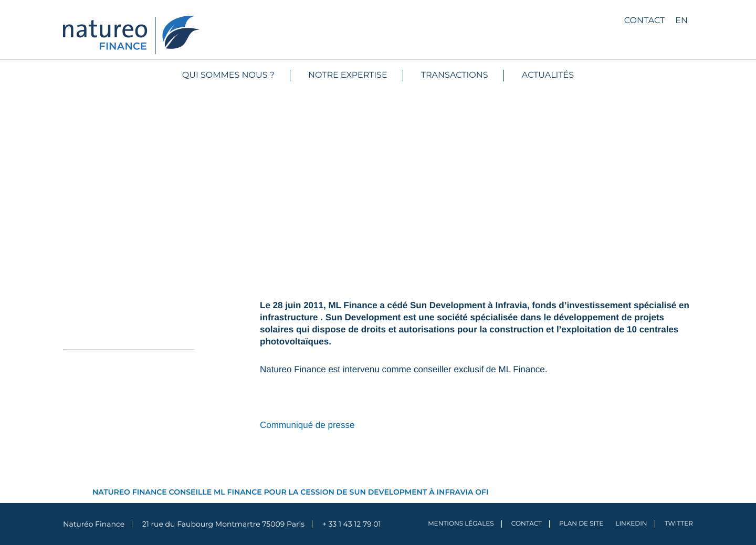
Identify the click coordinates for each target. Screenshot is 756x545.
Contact (644, 21)
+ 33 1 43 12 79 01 (352, 524)
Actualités (548, 75)
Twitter (679, 524)
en (681, 21)
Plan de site (581, 524)
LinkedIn (631, 524)
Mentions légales (461, 524)
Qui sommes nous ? (228, 75)
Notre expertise (348, 75)
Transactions (455, 75)
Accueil (77, 492)
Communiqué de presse (307, 425)
